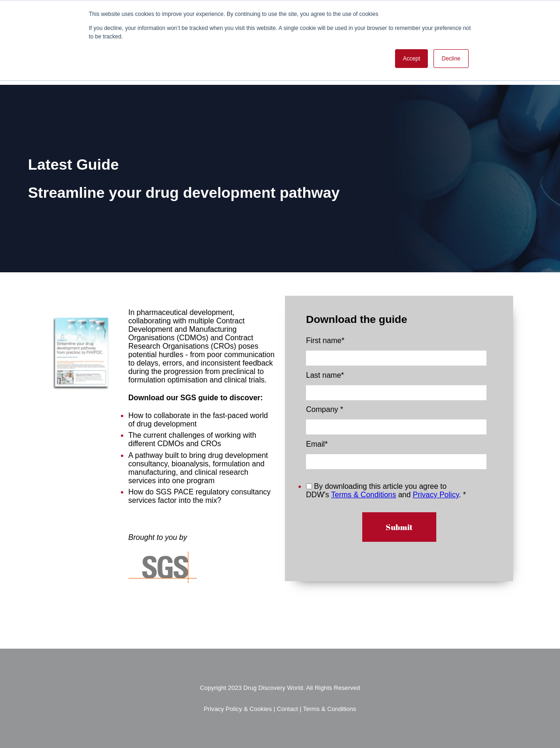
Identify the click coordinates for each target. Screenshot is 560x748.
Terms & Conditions (363, 495)
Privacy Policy (436, 495)
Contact (287, 709)
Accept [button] (412, 59)
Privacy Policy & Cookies (239, 709)
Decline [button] (451, 59)
